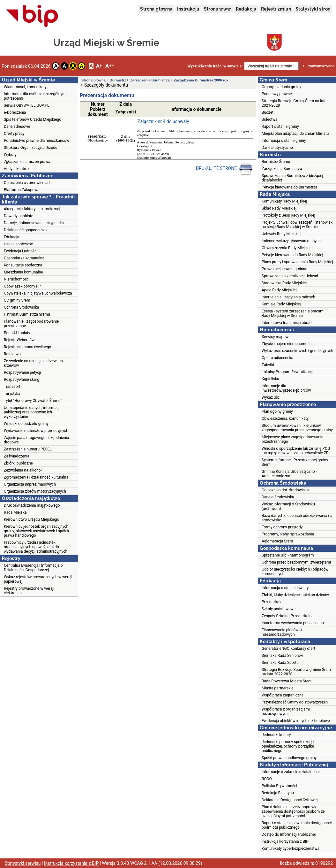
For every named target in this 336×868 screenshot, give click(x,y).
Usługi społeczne (18, 244)
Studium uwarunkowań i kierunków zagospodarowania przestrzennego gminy (297, 428)
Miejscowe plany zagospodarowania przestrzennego (292, 439)
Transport (12, 387)
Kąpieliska (270, 379)
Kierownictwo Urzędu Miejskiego (31, 519)
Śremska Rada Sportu (280, 663)
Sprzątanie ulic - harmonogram (288, 555)
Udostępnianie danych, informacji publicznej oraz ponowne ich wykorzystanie (32, 412)
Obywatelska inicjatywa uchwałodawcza (38, 293)
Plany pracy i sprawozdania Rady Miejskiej (297, 262)
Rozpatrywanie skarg (22, 380)
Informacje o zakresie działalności (291, 772)
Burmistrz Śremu (276, 162)
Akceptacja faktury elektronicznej (32, 209)
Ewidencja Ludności (21, 251)
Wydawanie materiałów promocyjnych (36, 431)
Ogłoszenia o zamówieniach (28, 183)
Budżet (268, 112)
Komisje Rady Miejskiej (281, 304)
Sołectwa (269, 119)
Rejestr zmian (276, 9)
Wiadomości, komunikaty (25, 87)
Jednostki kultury (276, 735)
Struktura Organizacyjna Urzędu (31, 148)
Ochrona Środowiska (21, 307)
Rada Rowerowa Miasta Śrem (287, 681)
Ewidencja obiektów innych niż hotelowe (296, 721)
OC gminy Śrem (17, 300)
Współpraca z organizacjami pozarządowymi (286, 711)
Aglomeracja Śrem (277, 541)
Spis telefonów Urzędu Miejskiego (33, 119)
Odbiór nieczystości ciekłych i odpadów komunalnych (295, 572)
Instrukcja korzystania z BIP (285, 841)
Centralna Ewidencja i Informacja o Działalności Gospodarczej (33, 568)
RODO (267, 779)
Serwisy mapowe (276, 337)
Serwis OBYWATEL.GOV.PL (26, 105)
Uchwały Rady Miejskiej (282, 234)
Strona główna (156, 9)
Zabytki (268, 365)
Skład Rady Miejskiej (279, 208)
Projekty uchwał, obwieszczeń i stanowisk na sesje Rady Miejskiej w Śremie (297, 225)
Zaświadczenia (17, 456)
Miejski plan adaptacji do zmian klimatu (295, 134)
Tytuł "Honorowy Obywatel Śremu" (33, 401)
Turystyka (12, 394)
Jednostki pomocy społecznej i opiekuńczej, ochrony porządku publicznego (288, 746)
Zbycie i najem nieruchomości (287, 344)
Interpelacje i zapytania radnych (288, 297)
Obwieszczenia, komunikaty (285, 419)
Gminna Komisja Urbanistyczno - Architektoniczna (289, 474)
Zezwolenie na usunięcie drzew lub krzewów (33, 363)
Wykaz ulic (271, 397)
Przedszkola (272, 602)
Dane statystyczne (277, 148)
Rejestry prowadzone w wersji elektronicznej (29, 591)
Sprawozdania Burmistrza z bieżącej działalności (292, 178)
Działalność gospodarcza (25, 230)
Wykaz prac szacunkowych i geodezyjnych (297, 351)
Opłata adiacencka (277, 358)
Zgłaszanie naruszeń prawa (27, 162)
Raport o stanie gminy (280, 127)
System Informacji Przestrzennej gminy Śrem (295, 462)
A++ (110, 66)
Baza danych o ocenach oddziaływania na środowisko (297, 518)
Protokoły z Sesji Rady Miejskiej (288, 215)
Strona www (218, 9)
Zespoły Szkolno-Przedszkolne (287, 616)
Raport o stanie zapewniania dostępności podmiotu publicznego (297, 825)
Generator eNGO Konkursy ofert (288, 649)
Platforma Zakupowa (22, 190)
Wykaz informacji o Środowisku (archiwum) (288, 506)
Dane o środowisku (278, 497)
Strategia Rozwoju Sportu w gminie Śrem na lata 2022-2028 (296, 672)
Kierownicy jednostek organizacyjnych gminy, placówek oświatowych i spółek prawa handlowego (37, 531)
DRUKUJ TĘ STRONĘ (224, 169)
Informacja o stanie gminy (284, 141)
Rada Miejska (15, 512)
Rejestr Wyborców (19, 340)
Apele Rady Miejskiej (279, 290)
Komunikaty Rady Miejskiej (284, 201)
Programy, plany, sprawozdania (288, 534)
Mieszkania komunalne (23, 272)
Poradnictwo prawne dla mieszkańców (37, 141)
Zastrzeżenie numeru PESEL (28, 449)
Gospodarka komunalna (24, 258)
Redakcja (246, 9)
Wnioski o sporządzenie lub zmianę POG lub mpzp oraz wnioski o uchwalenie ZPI (296, 451)
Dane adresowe (17, 127)
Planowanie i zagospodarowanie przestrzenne (31, 324)
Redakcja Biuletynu (278, 793)
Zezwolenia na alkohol (23, 470)
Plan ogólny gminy (277, 411)
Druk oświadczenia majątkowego (32, 505)
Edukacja (11, 237)
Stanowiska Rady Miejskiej (284, 283)
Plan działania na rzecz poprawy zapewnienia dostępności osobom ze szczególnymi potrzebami (293, 811)
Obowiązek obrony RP (22, 286)
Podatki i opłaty (17, 333)
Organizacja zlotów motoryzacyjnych (35, 491)
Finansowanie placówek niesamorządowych (282, 632)
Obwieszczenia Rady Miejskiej (287, 248)
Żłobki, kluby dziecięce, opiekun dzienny (295, 595)
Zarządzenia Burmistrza (150, 80)
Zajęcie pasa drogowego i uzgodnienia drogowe (36, 440)
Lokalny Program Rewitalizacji (287, 372)
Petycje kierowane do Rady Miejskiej (292, 255)
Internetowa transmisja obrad (287, 323)
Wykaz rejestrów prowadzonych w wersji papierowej (38, 579)
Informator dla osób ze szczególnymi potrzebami (35, 96)
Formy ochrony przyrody (282, 527)
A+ (99, 66)
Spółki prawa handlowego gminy (289, 758)
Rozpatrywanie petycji (22, 373)
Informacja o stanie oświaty (285, 588)
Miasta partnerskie (278, 688)
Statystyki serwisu (23, 863)
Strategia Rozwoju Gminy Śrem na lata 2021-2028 (294, 103)
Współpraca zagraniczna (283, 695)
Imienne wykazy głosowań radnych (291, 241)
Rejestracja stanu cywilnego (27, 347)
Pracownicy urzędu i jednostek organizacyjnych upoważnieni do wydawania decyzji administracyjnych (36, 547)
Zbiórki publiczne (18, 463)
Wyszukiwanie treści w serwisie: (215, 66)
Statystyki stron (313, 9)
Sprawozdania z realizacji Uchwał (290, 276)
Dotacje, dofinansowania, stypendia (34, 223)
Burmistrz (118, 80)
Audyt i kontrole (17, 169)
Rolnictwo (12, 354)
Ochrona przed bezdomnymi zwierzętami (296, 562)
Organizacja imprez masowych (30, 484)
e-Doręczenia (15, 112)
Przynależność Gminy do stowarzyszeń (295, 702)
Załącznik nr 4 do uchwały (163, 121)
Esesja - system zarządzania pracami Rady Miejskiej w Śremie (293, 313)
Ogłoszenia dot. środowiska (285, 490)
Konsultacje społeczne (23, 265)
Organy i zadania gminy (281, 87)
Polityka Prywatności (279, 786)
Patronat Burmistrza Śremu (27, 314)
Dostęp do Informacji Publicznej (289, 834)
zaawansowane (321, 66)
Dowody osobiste (19, 216)
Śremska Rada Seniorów (282, 656)
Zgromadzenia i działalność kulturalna (36, 477)
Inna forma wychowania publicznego (293, 623)
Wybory (10, 155)
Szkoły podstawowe (279, 609)
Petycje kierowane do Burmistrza (289, 187)
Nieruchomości (17, 279)
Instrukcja (188, 9)
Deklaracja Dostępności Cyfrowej (290, 800)
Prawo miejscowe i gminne (284, 269)
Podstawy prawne (277, 94)
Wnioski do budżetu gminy (26, 424)
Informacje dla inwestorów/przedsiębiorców (286, 388)
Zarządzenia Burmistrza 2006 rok (201, 80)
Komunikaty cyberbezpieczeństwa (291, 849)
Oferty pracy (14, 134)
